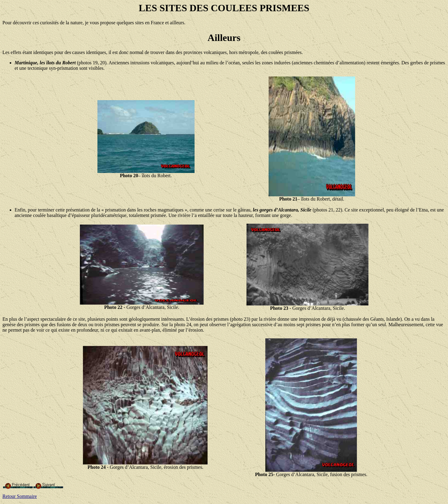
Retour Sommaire (20, 496)
